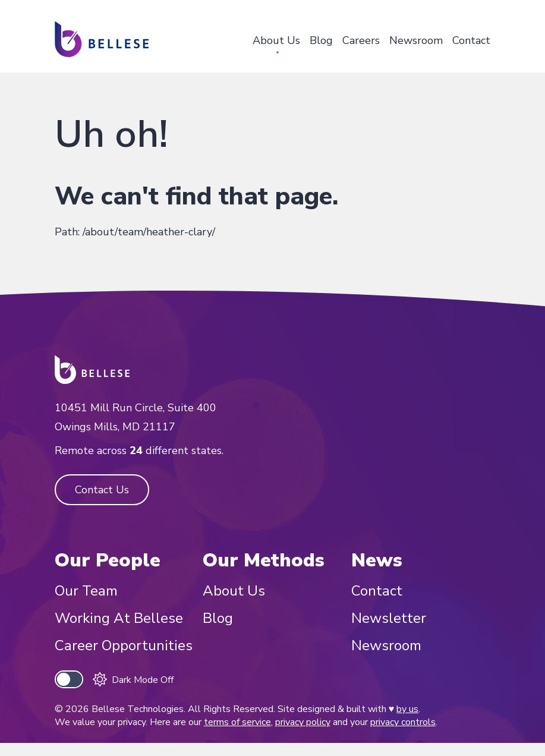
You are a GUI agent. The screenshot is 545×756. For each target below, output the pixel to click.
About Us (276, 40)
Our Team (86, 591)
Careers (361, 40)
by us (407, 709)
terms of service (237, 722)
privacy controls (403, 722)
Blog (321, 40)
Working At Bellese (119, 618)
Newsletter (389, 618)
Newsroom (416, 40)
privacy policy (303, 722)
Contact (471, 40)
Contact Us (102, 490)
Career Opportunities (124, 645)
